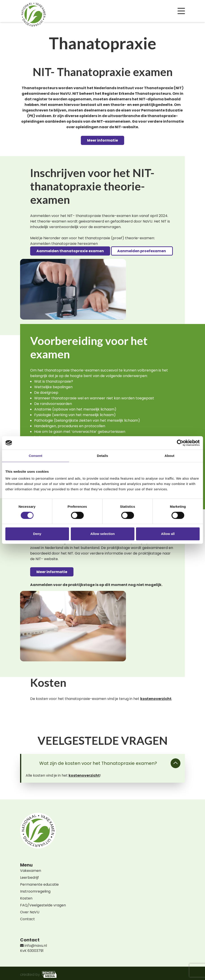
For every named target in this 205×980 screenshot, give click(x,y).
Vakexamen (31, 871)
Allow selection (102, 534)
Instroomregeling (35, 891)
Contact (27, 919)
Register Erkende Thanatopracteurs (136, 94)
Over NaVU (30, 912)
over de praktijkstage (143, 553)
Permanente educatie (39, 884)
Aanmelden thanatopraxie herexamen (64, 244)
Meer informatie (102, 140)
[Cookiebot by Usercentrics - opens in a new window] (180, 443)
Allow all (168, 534)
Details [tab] (102, 456)
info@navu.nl (33, 946)
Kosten (26, 898)
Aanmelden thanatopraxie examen (70, 251)
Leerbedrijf (29, 878)
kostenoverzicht (156, 699)
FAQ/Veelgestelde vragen (43, 905)
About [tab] (169, 456)
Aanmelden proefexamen (142, 251)
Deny (37, 534)
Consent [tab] (36, 456)
